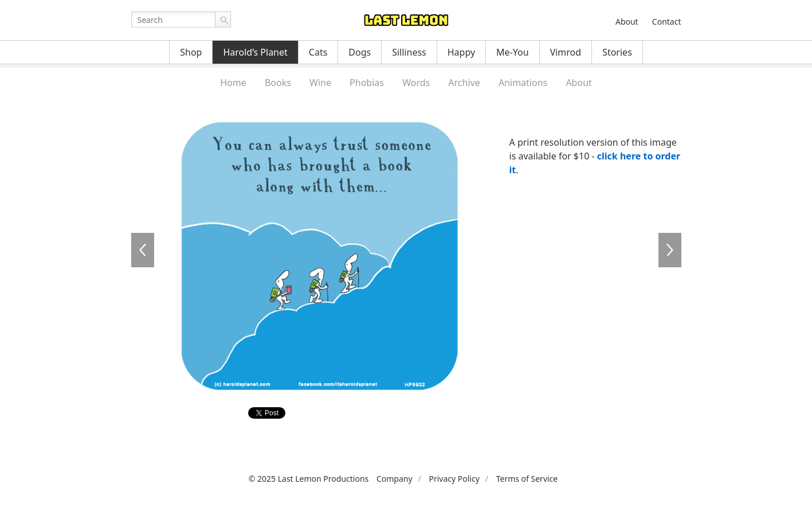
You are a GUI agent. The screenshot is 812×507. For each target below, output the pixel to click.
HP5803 (670, 250)
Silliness (409, 52)
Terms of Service (527, 479)
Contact (667, 22)
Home (233, 83)
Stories (617, 52)
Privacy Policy (454, 479)
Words (416, 83)
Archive (464, 83)
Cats (318, 52)
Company (395, 479)
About (627, 22)
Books (278, 83)
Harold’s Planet (255, 52)
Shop (191, 52)
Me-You (513, 52)
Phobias (367, 83)
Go (223, 19)
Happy (461, 52)
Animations (523, 83)
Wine (320, 83)
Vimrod (566, 52)
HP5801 (143, 250)
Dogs (360, 52)
